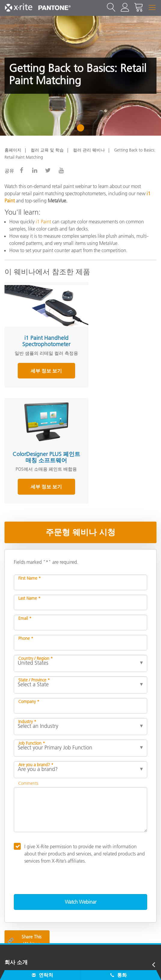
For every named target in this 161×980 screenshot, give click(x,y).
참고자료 (15, 884)
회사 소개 (16, 849)
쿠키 (84, 968)
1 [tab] (82, 130)
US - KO (82, 943)
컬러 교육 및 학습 (47, 150)
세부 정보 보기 (41, 372)
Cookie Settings (113, 968)
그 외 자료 (17, 896)
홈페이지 (13, 150)
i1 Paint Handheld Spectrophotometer (41, 336)
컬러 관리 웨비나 (89, 150)
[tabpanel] (80, 76)
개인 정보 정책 (55, 968)
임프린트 (148, 968)
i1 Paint (43, 222)
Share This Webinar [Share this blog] (24, 826)
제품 (10, 873)
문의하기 (21, 968)
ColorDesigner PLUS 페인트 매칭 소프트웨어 (117, 336)
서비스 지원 (19, 861)
